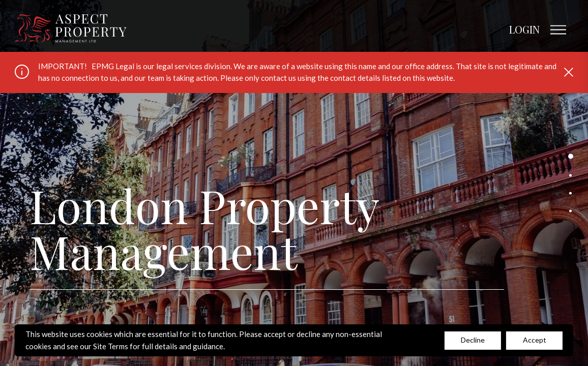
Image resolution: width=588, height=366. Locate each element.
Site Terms (111, 346)
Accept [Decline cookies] (535, 340)
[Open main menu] (558, 30)
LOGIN (524, 29)
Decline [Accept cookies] (473, 340)
